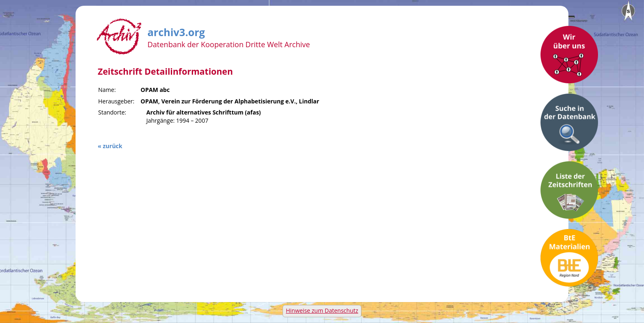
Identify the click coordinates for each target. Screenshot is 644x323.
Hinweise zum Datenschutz (322, 310)
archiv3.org (176, 31)
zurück (112, 146)
